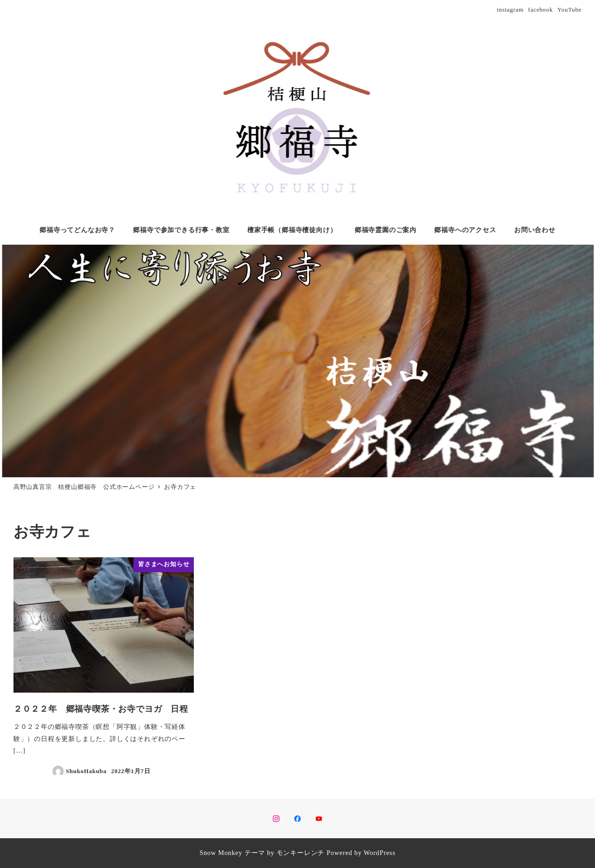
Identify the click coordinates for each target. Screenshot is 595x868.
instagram (510, 10)
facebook (540, 10)
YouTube (569, 10)
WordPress (379, 853)
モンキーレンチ (301, 853)
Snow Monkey (221, 853)
